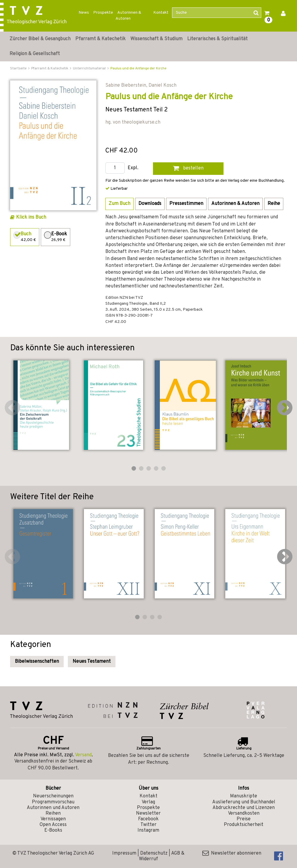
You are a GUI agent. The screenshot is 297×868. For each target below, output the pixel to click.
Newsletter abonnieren (232, 853)
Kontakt (161, 13)
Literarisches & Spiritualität (217, 39)
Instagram (148, 830)
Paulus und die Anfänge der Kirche (138, 69)
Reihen (53, 813)
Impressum (124, 853)
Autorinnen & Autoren (128, 16)
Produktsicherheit (244, 825)
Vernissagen (53, 819)
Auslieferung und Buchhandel (244, 802)
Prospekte (103, 13)
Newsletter (148, 813)
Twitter (148, 825)
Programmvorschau (53, 802)
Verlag (148, 802)
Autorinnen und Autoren (53, 808)
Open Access (53, 825)
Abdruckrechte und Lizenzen (244, 808)
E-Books (53, 830)
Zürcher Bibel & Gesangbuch (40, 39)
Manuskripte (244, 796)
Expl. (133, 168)
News (84, 13)
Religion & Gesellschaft (35, 54)
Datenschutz (154, 853)
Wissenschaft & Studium (156, 39)
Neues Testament (92, 662)
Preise (244, 819)
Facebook (148, 819)
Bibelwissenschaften (37, 662)
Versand (83, 755)
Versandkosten (244, 813)
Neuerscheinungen (53, 796)
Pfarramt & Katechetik (100, 39)
